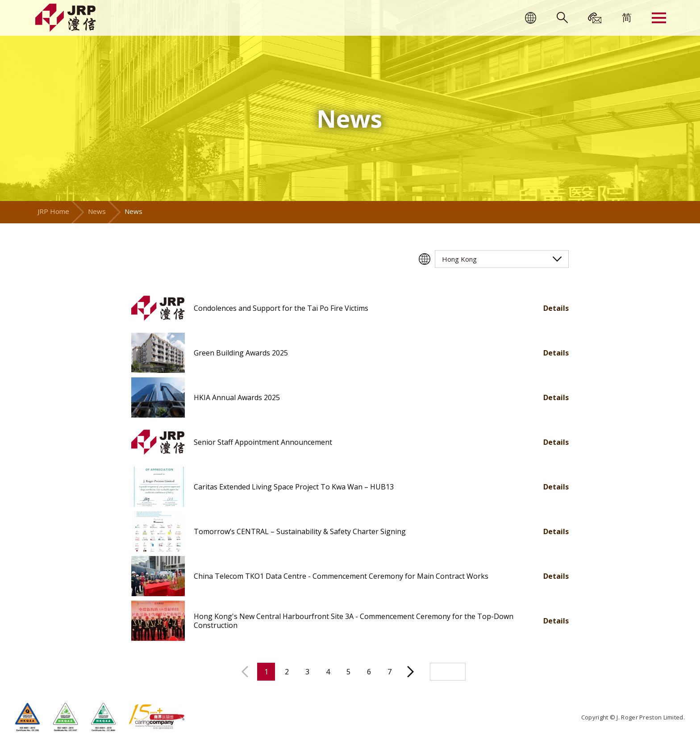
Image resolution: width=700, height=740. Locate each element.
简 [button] (627, 17)
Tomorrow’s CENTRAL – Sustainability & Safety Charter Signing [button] (300, 531)
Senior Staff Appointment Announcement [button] (263, 442)
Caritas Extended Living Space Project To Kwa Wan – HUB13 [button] (294, 487)
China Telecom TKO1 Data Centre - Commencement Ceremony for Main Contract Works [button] (341, 576)
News (97, 211)
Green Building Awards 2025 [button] (241, 353)
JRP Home (53, 211)
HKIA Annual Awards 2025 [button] (237, 397)
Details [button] (556, 308)
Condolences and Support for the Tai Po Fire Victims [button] (281, 308)
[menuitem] (627, 17)
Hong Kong (459, 259)
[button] (158, 308)
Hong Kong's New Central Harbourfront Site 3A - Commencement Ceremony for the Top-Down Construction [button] (354, 621)
